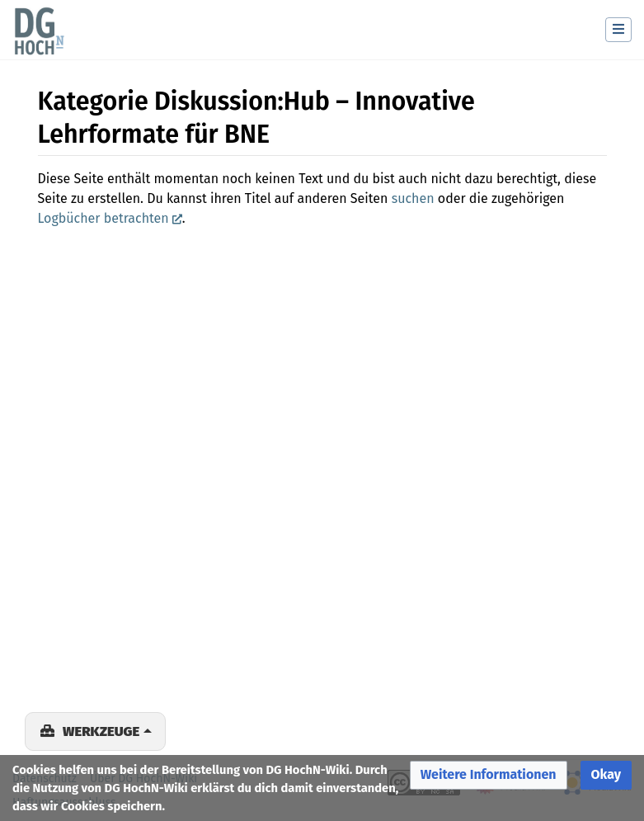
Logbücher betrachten (103, 218)
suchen (413, 198)
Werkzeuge (101, 731)
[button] (489, 775)
